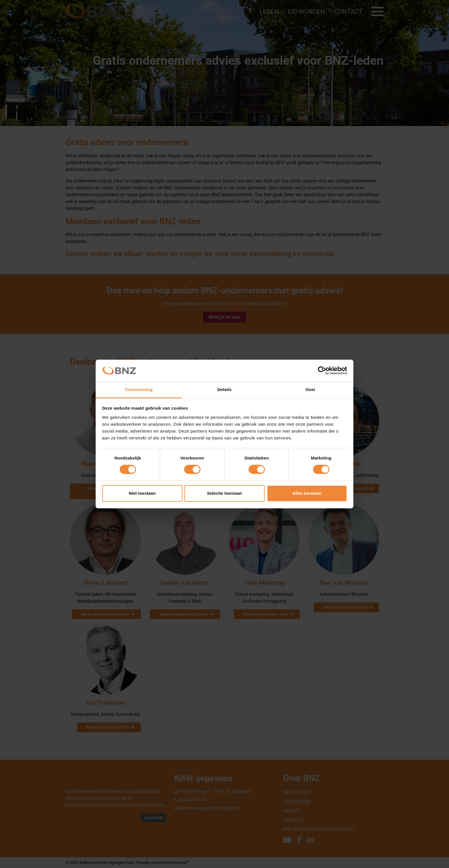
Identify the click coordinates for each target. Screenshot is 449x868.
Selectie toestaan (225, 493)
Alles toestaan (307, 493)
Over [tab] (311, 389)
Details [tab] (224, 389)
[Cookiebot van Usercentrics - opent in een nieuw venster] (322, 371)
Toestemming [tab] (139, 389)
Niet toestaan (142, 493)
